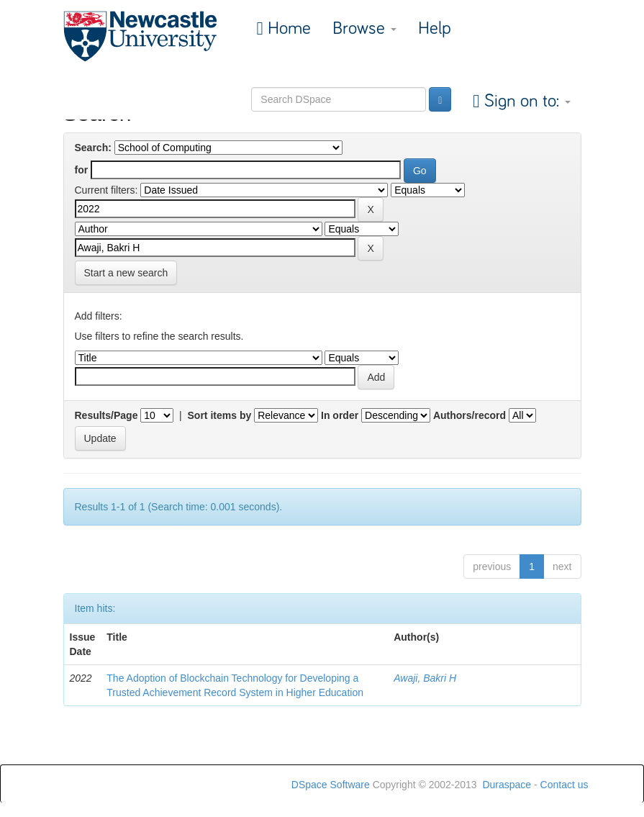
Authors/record (470, 415)
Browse (364, 28)
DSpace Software (331, 785)
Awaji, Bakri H (425, 678)
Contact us (564, 785)
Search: (93, 148)
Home (287, 28)
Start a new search (126, 273)
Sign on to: (525, 101)
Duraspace (507, 785)
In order (340, 415)
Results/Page (106, 415)
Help (435, 28)
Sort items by (220, 415)
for (82, 170)
